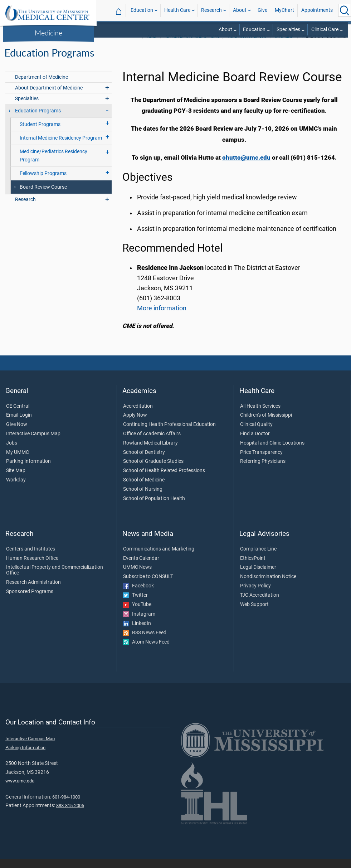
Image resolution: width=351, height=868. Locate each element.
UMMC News (137, 577)
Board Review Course (43, 196)
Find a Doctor (255, 443)
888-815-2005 (70, 815)
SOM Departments (247, 46)
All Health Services (260, 416)
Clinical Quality (256, 434)
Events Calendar (141, 568)
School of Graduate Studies (153, 471)
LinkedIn (137, 633)
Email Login (19, 425)
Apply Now (135, 425)
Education (142, 10)
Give (262, 10)
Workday (16, 489)
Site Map (16, 480)
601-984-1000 (66, 806)
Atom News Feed (146, 651)
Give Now (17, 434)
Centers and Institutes (31, 558)
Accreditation (138, 416)
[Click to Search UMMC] (345, 10)
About (240, 10)
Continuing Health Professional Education (169, 434)
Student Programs (40, 134)
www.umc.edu (20, 790)
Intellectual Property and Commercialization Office (55, 580)
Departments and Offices (192, 46)
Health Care (177, 10)
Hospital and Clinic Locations (272, 452)
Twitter (135, 605)
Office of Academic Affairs (152, 443)
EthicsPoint (253, 568)
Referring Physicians (263, 471)
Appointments (317, 10)
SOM (152, 46)
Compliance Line (258, 558)
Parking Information (28, 471)
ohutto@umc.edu (246, 167)
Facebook (138, 595)
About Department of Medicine (49, 97)
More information (162, 317)
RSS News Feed (145, 642)
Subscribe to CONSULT (148, 586)
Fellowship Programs (43, 183)
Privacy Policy (255, 595)
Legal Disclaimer (258, 577)
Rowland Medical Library (150, 452)
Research (211, 10)
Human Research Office (32, 568)
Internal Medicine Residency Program (61, 147)
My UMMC (18, 462)
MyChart (284, 10)
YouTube (137, 614)
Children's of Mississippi (266, 425)
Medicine (48, 33)
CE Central (18, 416)
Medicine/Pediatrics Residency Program (53, 165)
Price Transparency (261, 462)
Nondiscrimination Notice (268, 586)
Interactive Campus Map (33, 443)
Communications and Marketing (159, 558)
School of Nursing (143, 499)
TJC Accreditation (260, 605)
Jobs (12, 452)
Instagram (139, 624)
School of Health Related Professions (164, 480)
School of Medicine (144, 489)
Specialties (288, 30)
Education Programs (38, 120)
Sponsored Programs (30, 601)
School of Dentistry (144, 462)
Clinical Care (325, 30)
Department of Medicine (42, 86)
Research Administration (33, 592)
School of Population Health (154, 508)
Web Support (254, 614)
